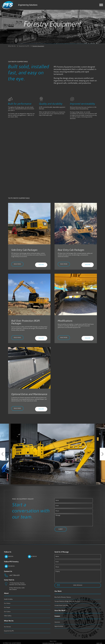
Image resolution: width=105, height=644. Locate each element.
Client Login (99, 643)
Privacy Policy (53, 641)
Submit (61, 529)
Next (102, 454)
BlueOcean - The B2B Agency (56, 643)
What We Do (12, 46)
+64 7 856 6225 (14, 575)
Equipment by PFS (24, 46)
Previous (3, 454)
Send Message (78, 585)
